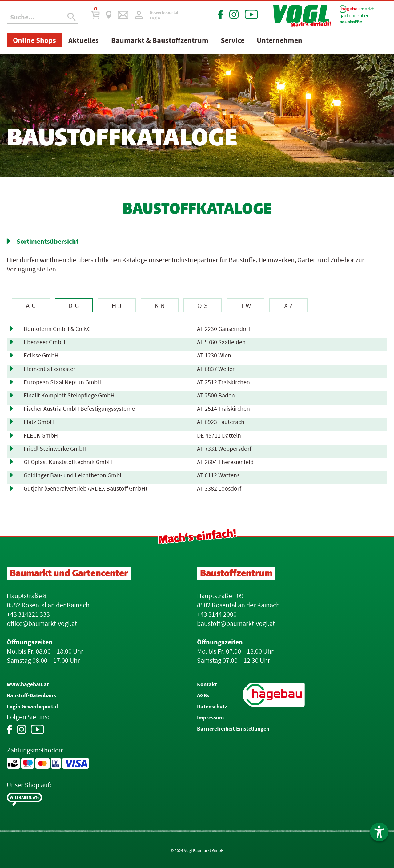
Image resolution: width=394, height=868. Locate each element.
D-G (74, 305)
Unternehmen (279, 40)
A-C (31, 305)
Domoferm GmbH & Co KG (57, 329)
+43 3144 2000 (217, 614)
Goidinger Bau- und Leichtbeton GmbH (74, 475)
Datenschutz (212, 706)
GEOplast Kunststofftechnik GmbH (68, 462)
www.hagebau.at (28, 684)
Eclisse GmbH (41, 355)
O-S (203, 305)
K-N (160, 305)
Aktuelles (84, 40)
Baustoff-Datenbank (32, 695)
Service (233, 40)
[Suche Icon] (72, 17)
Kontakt (207, 684)
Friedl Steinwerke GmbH (55, 449)
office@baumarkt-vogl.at (42, 623)
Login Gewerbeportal (32, 706)
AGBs (203, 695)
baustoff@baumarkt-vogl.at (236, 623)
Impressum (210, 717)
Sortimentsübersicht (48, 241)
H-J (117, 305)
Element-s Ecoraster (50, 369)
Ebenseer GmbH (44, 342)
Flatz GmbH (39, 422)
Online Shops (34, 40)
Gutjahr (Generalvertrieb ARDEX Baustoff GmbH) (85, 488)
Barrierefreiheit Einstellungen (233, 729)
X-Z (289, 305)
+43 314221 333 (28, 614)
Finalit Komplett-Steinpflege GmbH (69, 395)
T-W (246, 305)
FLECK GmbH (41, 435)
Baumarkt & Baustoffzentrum (160, 40)
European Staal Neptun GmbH (63, 382)
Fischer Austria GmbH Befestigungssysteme (79, 409)
